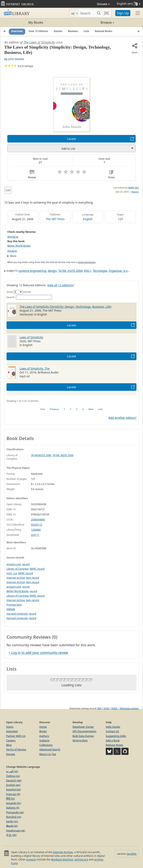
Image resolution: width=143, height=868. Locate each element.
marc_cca (12, 573)
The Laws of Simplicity (39, 42)
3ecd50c (132, 854)
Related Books (104, 31)
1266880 (36, 530)
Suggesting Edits (116, 736)
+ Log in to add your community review (38, 653)
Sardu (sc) (12, 821)
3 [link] (77, 409)
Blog (9, 745)
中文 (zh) (11, 835)
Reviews (73, 31)
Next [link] (91, 409)
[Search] (87, 13)
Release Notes (114, 745)
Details (58, 31)
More (13, 256)
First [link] (43, 409)
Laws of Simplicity (31, 337)
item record (32, 578)
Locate (71, 139)
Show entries (19, 292)
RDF (100, 708)
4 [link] (83, 409)
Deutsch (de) (14, 780)
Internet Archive (16, 578)
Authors (44, 736)
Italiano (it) (13, 808)
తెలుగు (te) (12, 826)
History (135, 192)
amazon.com (14, 564)
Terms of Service (16, 749)
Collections (46, 745)
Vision (10, 727)
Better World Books (19, 246)
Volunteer (12, 731)
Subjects (44, 740)
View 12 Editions (38, 31)
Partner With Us (16, 736)
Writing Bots (80, 740)
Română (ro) (14, 817)
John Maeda (16, 59)
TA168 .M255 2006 (63, 455)
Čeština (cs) (13, 776)
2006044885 (38, 520)
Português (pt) (15, 812)
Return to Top (48, 754)
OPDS (114, 708)
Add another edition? (122, 418)
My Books (36, 22)
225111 (35, 535)
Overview (17, 31)
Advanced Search (50, 749)
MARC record (37, 569)
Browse (93, 22)
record (26, 564)
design (52, 271)
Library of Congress (18, 569)
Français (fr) (13, 794)
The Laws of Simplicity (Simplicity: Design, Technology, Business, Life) (65, 307)
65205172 (37, 525)
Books (43, 731)
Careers (11, 740)
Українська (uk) (16, 830)
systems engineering (32, 271)
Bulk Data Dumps (83, 736)
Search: (29, 297)
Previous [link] (54, 409)
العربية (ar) (12, 771)
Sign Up (123, 13)
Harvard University (17, 614)
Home (43, 727)
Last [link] (100, 409)
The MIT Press (55, 219)
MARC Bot (134, 188)
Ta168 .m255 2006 (70, 271)
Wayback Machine (62, 859)
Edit (8, 190)
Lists (86, 31)
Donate (103, 4)
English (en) (13, 785)
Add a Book (113, 740)
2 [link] (70, 409)
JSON (106, 708)
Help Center (113, 727)
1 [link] (64, 409)
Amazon (12, 251)
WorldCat (13, 237)
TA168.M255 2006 (41, 455)
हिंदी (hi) (10, 799)
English (88, 219)
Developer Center (83, 727)
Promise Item (14, 605)
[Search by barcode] (107, 13)
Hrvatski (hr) (14, 803)
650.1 (88, 271)
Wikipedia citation (129, 708)
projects (31, 859)
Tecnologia (100, 271)
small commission (87, 262)
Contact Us (112, 731)
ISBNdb (11, 609)
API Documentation (84, 731)
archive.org (81, 859)
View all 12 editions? (61, 285)
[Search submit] (99, 13)
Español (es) (13, 789)
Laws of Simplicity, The (35, 368)
